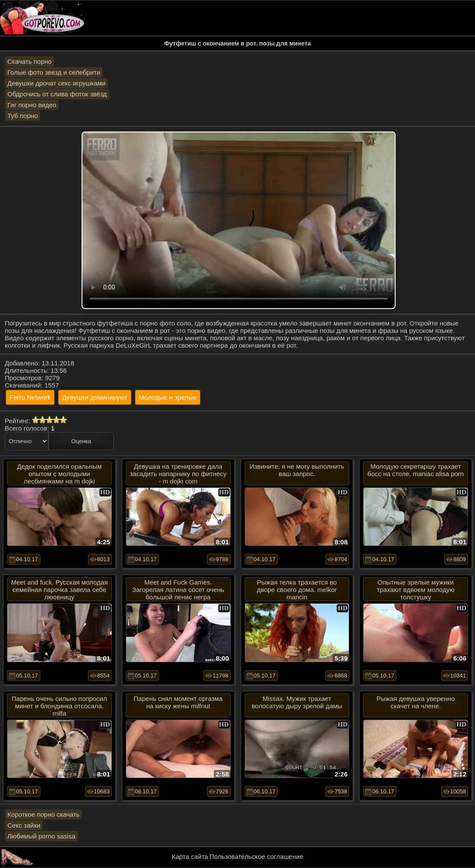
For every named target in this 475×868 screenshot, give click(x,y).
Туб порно (23, 116)
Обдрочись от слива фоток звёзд (57, 94)
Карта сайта (190, 856)
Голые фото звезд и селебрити (54, 72)
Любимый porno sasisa (41, 836)
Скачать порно (29, 61)
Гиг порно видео (32, 105)
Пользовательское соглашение (256, 856)
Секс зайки (24, 825)
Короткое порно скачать (43, 814)
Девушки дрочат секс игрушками (56, 83)
